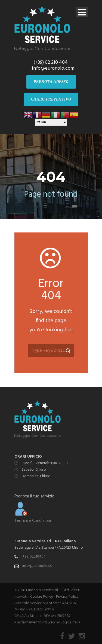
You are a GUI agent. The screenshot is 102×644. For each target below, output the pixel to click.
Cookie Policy (42, 597)
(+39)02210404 (34, 557)
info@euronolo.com (39, 566)
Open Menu (82, 12)
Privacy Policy (67, 597)
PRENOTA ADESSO (51, 82)
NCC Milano (65, 541)
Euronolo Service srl (33, 541)
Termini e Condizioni (33, 521)
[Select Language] (51, 122)
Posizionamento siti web (35, 622)
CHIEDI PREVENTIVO (51, 99)
